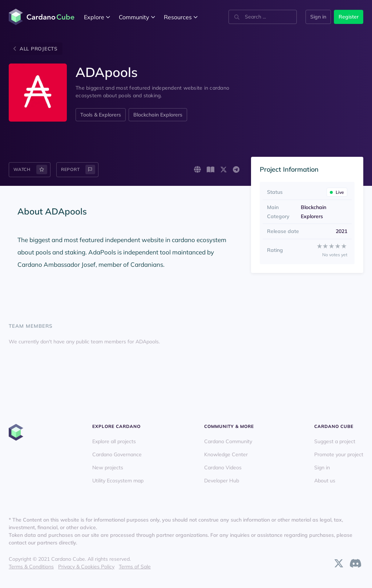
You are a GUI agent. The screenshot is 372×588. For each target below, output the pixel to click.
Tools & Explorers (101, 115)
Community (137, 17)
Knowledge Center (226, 454)
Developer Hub (222, 481)
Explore (97, 17)
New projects (108, 467)
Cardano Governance (117, 454)
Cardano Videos (223, 467)
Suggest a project (335, 441)
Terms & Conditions (31, 567)
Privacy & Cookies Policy (86, 567)
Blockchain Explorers (158, 115)
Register (349, 17)
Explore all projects (114, 441)
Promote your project (339, 454)
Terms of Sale (135, 567)
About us (325, 481)
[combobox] (262, 17)
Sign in (318, 17)
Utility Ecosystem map (118, 481)
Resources (181, 17)
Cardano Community (228, 441)
